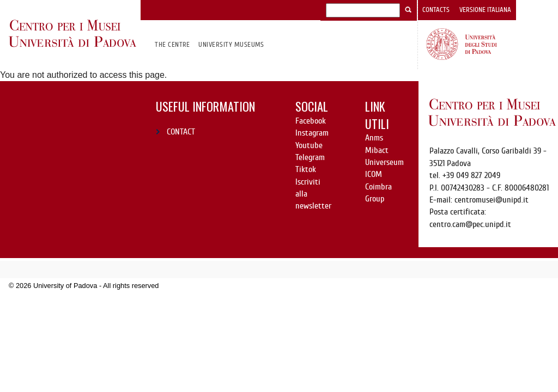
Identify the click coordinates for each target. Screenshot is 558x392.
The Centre (172, 44)
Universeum (384, 162)
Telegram (310, 157)
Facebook (311, 121)
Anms (374, 138)
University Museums (231, 44)
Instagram (312, 133)
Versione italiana (485, 10)
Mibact (377, 150)
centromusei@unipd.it (492, 200)
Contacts (436, 10)
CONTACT (181, 132)
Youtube (309, 145)
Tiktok (306, 169)
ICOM (374, 174)
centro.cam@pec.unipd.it (470, 224)
